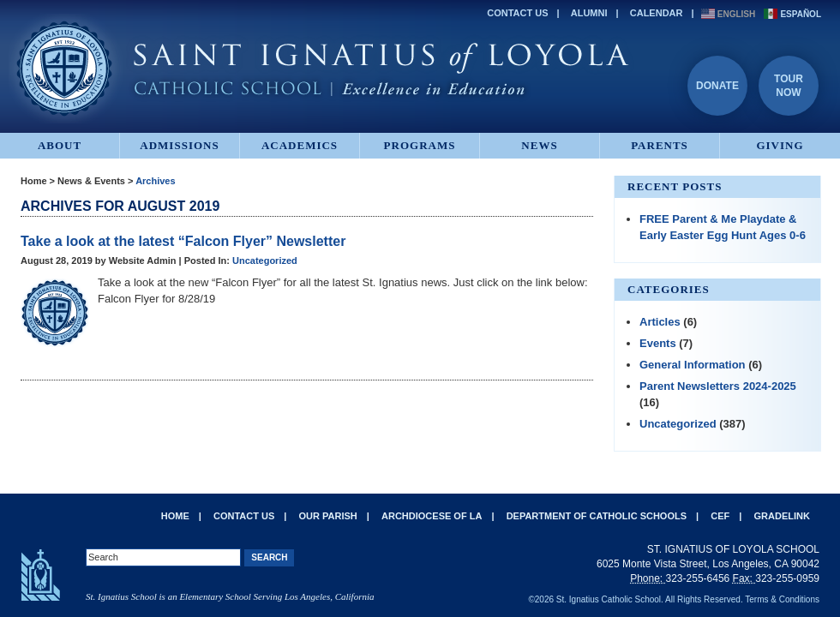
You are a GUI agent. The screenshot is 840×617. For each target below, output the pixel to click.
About (60, 145)
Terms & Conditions (782, 599)
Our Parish (328, 516)
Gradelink (782, 516)
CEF (720, 516)
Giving (780, 145)
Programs (420, 145)
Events (658, 343)
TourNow (789, 86)
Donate (717, 86)
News (539, 145)
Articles (660, 322)
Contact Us (517, 13)
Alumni (589, 13)
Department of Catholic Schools (597, 516)
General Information (693, 365)
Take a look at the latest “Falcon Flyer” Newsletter (183, 241)
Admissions (179, 145)
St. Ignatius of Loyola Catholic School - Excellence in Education (321, 69)
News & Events (91, 181)
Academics (300, 145)
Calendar (657, 13)
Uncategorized (265, 261)
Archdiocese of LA (432, 516)
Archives (155, 181)
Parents (660, 145)
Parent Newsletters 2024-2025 (718, 386)
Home (34, 181)
